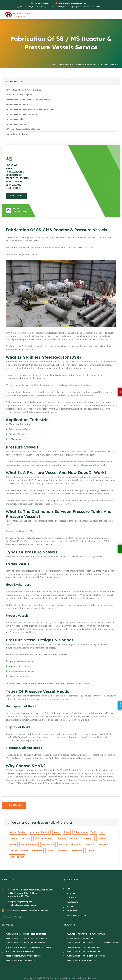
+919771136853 (27, 905)
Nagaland (88, 845)
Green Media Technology (66, 976)
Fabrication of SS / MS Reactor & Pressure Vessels (28, 100)
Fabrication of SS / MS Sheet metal (21, 115)
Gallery (70, 901)
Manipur (50, 845)
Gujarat (105, 833)
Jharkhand (72, 839)
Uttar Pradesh (88, 851)
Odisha (100, 845)
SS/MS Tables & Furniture (78, 909)
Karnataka (86, 839)
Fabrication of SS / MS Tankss (19, 105)
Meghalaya (63, 845)
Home (53, 65)
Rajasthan (25, 851)
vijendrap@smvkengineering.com (22, 899)
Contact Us (16, 196)
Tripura (74, 851)
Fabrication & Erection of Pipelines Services (26, 928)
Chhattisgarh (76, 833)
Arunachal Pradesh (38, 833)
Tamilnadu (48, 851)
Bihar (63, 833)
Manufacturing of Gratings (17, 135)
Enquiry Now (14, 806)
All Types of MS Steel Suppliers (81, 932)
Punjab (13, 851)
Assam (54, 833)
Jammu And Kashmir (53, 839)
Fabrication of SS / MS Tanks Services (83, 941)
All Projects (72, 896)
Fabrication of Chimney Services (81, 954)
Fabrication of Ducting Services (20, 954)
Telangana (62, 851)
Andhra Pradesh (17, 833)
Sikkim (37, 851)
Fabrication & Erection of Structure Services (26, 932)
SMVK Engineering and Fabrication (60, 972)
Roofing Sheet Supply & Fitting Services (24, 950)
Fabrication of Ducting (16, 125)
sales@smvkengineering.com (75, 3)
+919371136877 (41, 905)
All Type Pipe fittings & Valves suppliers (23, 90)
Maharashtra (36, 845)
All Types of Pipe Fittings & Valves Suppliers (87, 928)
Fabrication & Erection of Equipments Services (27, 937)
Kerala (98, 839)
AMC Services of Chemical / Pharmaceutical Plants (28, 941)
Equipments (72, 905)
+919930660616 (20, 212)
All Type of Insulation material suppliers (23, 130)
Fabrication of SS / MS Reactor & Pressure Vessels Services (93, 937)
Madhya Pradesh (18, 845)
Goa (96, 833)
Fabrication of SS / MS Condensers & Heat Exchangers (30, 110)
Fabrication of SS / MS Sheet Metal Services (86, 950)
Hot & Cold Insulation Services (20, 946)
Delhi (88, 833)
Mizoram (76, 845)
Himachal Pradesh (31, 839)
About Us (71, 887)
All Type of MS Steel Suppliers (19, 95)
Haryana (14, 839)
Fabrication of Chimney (16, 120)
